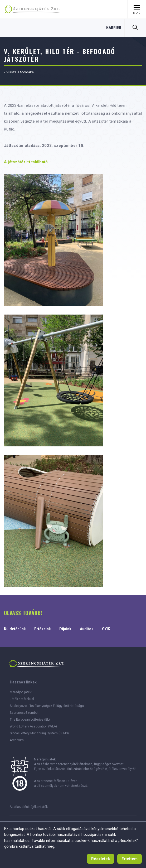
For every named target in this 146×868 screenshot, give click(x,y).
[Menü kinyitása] (137, 9)
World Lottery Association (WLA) (33, 726)
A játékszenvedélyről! (121, 769)
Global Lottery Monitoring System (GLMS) (39, 733)
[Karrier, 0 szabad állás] (114, 28)
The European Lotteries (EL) (30, 720)
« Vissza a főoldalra (19, 72)
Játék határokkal (22, 699)
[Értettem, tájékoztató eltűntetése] (130, 859)
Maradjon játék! (21, 692)
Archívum (17, 740)
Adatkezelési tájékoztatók (29, 807)
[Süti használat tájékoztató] (101, 859)
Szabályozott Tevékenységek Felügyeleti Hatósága (47, 706)
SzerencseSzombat (24, 713)
